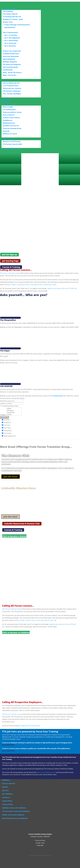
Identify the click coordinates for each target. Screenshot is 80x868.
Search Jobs (6, 99)
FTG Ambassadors (10, 110)
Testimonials (8, 70)
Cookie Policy (7, 799)
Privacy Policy (8, 802)
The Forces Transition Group (10, 273)
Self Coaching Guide (10, 67)
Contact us (6, 795)
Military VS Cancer (10, 134)
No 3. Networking (11, 41)
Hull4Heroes (8, 120)
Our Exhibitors (8, 792)
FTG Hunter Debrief (10, 14)
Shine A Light (8, 107)
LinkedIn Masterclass (11, 54)
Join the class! (11, 514)
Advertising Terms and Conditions (15, 816)
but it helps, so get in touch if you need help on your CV (36, 618)
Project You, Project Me (12, 51)
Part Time (6, 426)
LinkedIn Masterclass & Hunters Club (22, 522)
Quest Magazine (9, 59)
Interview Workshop (11, 56)
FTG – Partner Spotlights (12, 94)
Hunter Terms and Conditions (13, 813)
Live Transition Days (11, 86)
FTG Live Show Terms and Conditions (16, 809)
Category (3, 413)
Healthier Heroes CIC (11, 126)
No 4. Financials (10, 43)
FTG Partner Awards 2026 (12, 144)
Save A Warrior (9, 115)
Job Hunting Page (10, 261)
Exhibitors (6, 778)
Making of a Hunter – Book (13, 19)
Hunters (5, 785)
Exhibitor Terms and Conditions (14, 806)
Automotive (14, 410)
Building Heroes (9, 123)
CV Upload (5, 101)
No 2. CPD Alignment (12, 38)
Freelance (6, 420)
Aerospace (14, 408)
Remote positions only (10, 404)
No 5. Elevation (10, 46)
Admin (14, 406)
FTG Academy (8, 11)
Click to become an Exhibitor (16, 630)
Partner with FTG (8, 139)
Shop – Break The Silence (12, 72)
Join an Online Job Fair (11, 83)
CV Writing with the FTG (12, 17)
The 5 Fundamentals (10, 32)
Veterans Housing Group (12, 128)
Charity (14, 412)
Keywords (3, 399)
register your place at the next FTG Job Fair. (62, 288)
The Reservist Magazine (12, 64)
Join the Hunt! (11, 474)
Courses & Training (11, 267)
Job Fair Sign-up (10, 255)
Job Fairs (5, 80)
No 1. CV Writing (11, 35)
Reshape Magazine (10, 62)
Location (3, 401)
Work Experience (9, 434)
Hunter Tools (8, 22)
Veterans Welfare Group (12, 112)
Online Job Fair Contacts (12, 88)
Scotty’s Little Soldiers (11, 118)
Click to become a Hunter (14, 534)
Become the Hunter (9, 9)
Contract (6, 418)
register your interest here (31, 723)
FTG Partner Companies (12, 91)
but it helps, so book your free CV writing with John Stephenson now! (32, 285)
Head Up (6, 131)
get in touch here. (8, 743)
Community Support (9, 104)
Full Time (6, 423)
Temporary (7, 428)
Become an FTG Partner (12, 141)
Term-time (7, 431)
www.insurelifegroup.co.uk (46, 770)
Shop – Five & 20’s (10, 75)
